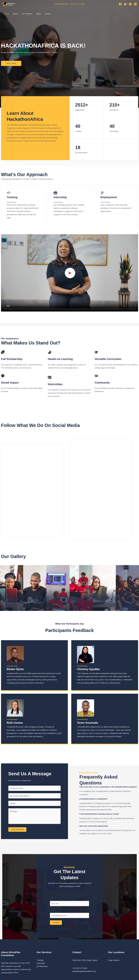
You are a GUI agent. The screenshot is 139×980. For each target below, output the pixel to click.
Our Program (25, 14)
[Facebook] (120, 4)
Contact (45, 14)
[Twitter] (125, 4)
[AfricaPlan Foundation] (9, 4)
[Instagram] (130, 4)
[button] (11, 63)
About (14, 14)
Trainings (40, 960)
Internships (41, 963)
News (36, 14)
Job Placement (42, 966)
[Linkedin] (135, 4)
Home (6, 14)
